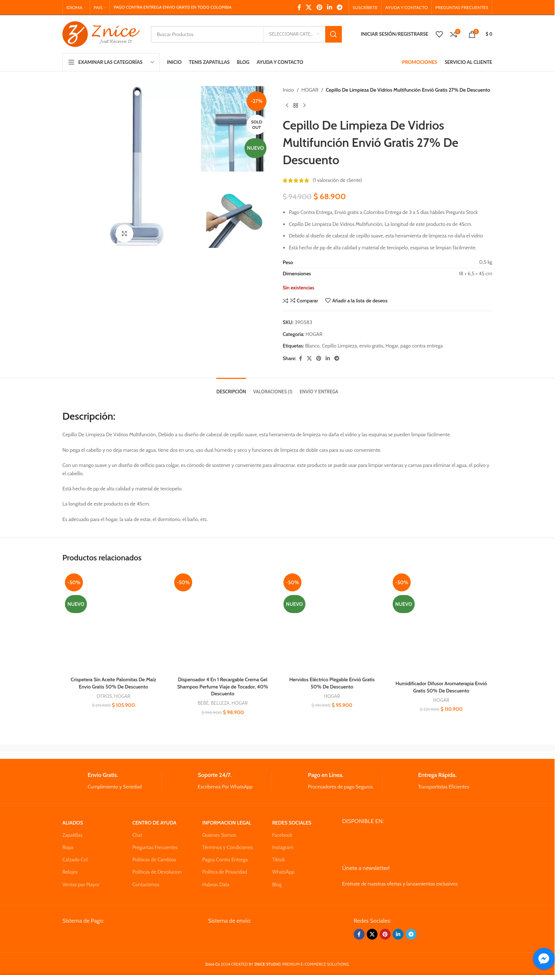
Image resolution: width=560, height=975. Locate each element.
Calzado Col (75, 860)
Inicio (288, 90)
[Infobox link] (112, 781)
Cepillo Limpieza (339, 346)
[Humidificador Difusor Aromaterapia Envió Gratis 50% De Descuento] (441, 624)
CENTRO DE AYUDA (154, 823)
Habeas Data (216, 884)
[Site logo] (101, 34)
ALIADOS (73, 823)
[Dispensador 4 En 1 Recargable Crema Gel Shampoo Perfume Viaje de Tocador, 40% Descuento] (223, 622)
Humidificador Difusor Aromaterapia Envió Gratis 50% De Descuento (441, 687)
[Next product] (304, 105)
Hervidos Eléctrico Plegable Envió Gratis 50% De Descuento (332, 683)
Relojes (70, 872)
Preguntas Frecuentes (155, 847)
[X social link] (309, 7)
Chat (137, 835)
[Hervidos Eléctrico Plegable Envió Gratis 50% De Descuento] (332, 622)
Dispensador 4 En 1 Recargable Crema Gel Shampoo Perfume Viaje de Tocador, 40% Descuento (222, 687)
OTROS (104, 696)
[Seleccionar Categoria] (294, 34)
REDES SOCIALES (292, 823)
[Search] (246, 34)
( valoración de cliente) (337, 180)
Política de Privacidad (225, 872)
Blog (277, 884)
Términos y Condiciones (228, 847)
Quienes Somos (219, 835)
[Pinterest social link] (319, 7)
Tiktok (279, 860)
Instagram (283, 847)
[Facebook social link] (299, 7)
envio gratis (371, 346)
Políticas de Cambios (154, 860)
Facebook (282, 835)
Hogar (392, 346)
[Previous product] (287, 105)
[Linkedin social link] (329, 7)
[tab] (231, 388)
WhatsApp (283, 872)
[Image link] (117, 936)
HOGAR (310, 90)
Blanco (312, 346)
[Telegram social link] (340, 7)
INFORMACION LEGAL (227, 823)
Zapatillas (72, 835)
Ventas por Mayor (81, 884)
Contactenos (146, 884)
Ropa (68, 847)
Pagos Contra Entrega (225, 860)
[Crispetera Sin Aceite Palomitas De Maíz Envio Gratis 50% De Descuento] (113, 622)
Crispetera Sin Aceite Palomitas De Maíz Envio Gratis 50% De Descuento (113, 683)
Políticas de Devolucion (157, 872)
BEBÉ (203, 703)
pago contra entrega (422, 346)
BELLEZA (220, 703)
